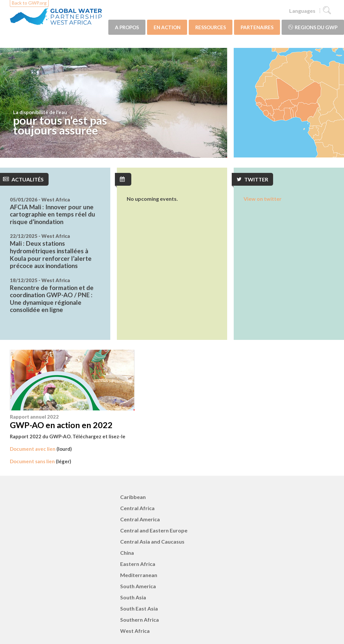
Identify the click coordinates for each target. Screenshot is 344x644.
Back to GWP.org (29, 3)
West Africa (135, 631)
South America (138, 586)
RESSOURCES (211, 27)
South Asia (133, 597)
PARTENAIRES (257, 27)
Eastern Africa (138, 564)
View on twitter (263, 199)
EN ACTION (167, 27)
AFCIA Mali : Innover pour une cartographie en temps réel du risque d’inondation (53, 214)
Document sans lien (32, 461)
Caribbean (133, 497)
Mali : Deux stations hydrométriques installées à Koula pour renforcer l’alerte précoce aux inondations (51, 254)
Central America (140, 519)
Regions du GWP (313, 27)
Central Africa (137, 508)
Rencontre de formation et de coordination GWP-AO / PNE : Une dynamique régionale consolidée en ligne (52, 299)
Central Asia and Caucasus (152, 541)
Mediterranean (139, 575)
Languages (302, 11)
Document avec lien (33, 449)
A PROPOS (127, 27)
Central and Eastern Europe (154, 530)
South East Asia (139, 608)
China (127, 553)
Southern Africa (140, 620)
